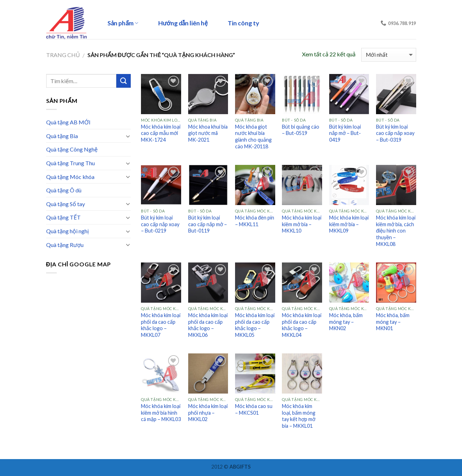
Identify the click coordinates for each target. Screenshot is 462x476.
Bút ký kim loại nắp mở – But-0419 (345, 133)
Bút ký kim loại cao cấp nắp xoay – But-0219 (160, 224)
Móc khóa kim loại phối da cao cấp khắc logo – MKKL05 (255, 325)
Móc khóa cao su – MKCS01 (254, 409)
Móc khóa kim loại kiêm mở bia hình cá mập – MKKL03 (161, 413)
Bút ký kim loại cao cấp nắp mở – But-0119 (208, 224)
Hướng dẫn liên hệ (183, 23)
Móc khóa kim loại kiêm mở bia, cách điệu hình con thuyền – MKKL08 (396, 231)
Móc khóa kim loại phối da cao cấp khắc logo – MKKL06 (208, 325)
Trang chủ (63, 55)
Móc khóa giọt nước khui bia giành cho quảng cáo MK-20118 (253, 137)
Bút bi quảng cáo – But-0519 (301, 130)
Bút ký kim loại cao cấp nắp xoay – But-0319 (395, 133)
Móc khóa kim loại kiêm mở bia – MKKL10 (302, 224)
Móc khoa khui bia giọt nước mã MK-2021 (208, 133)
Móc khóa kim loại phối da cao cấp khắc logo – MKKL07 (161, 325)
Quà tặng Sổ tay (66, 204)
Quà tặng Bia (62, 136)
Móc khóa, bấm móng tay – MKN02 (346, 322)
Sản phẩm (123, 23)
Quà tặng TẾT (63, 217)
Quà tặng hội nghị (67, 231)
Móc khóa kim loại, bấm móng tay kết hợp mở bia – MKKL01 (299, 416)
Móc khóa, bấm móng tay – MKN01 (393, 322)
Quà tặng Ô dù (64, 190)
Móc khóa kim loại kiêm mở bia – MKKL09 (349, 224)
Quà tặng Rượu (65, 245)
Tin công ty (243, 23)
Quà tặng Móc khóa (70, 177)
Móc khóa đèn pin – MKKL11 (255, 221)
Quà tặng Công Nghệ (72, 149)
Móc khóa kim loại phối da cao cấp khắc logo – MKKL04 (302, 325)
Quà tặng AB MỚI (68, 122)
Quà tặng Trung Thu (70, 163)
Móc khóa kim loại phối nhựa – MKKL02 (208, 413)
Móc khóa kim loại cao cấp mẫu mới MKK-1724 (161, 133)
